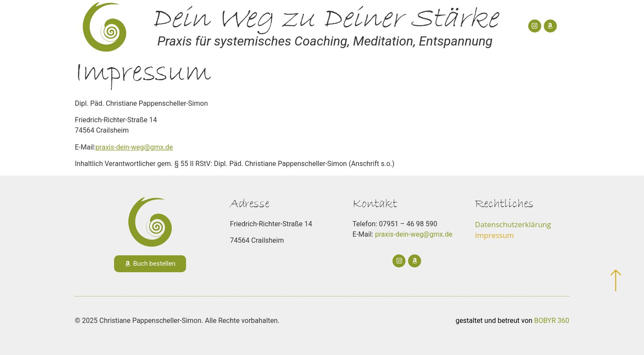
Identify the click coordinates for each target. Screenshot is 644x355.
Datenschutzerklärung (513, 224)
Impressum (494, 235)
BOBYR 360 (552, 321)
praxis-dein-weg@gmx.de (134, 147)
